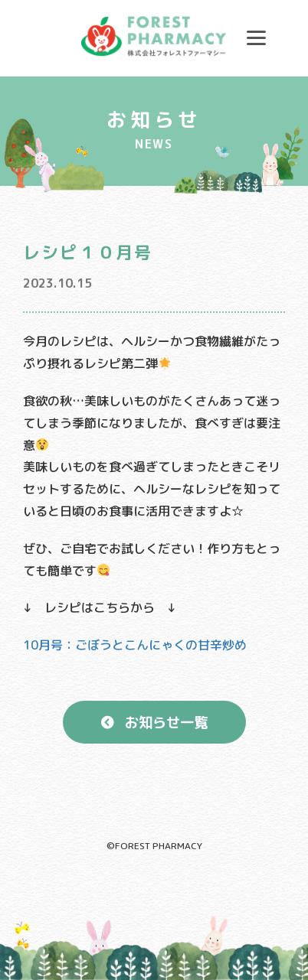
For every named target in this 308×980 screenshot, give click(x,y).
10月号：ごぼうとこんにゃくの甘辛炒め (135, 645)
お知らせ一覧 (166, 722)
